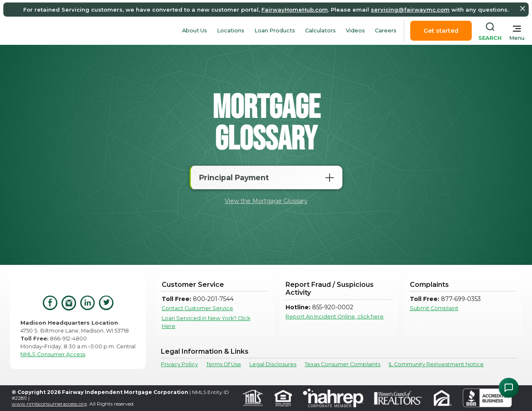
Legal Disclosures (273, 364)
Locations (231, 31)
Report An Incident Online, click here (335, 317)
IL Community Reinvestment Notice (436, 364)
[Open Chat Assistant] (509, 388)
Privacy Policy (179, 364)
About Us (195, 31)
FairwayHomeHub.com (295, 10)
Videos (355, 31)
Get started (441, 31)
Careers (386, 31)
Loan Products (275, 31)
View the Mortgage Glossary (266, 201)
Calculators (320, 31)
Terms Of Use (224, 364)
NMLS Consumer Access (53, 354)
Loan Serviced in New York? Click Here (206, 322)
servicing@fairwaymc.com (410, 10)
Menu (517, 38)
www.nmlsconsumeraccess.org (49, 404)
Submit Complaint (434, 308)
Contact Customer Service (197, 308)
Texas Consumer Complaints (342, 364)
